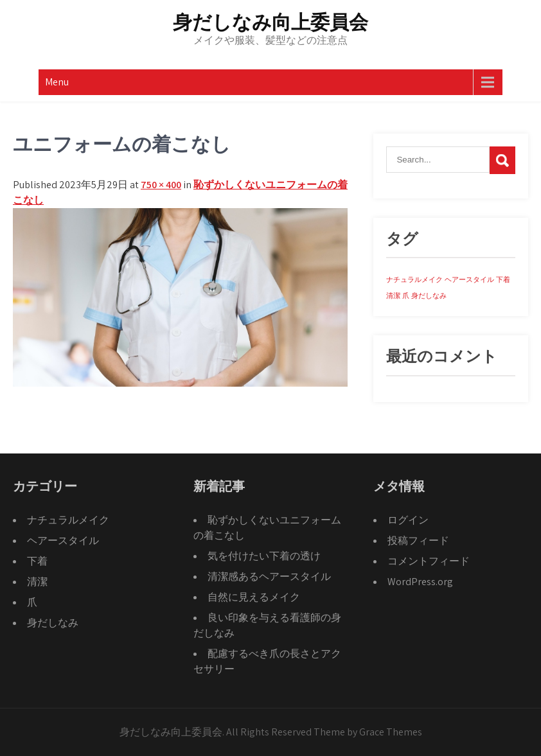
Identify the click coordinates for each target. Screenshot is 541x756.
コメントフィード (429, 561)
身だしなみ (53, 623)
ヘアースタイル (63, 541)
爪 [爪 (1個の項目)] (406, 295)
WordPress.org (420, 582)
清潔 (37, 582)
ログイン (408, 520)
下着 (37, 561)
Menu (57, 82)
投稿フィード (418, 541)
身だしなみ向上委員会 (270, 22)
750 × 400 (161, 185)
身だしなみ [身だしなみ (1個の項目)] (429, 295)
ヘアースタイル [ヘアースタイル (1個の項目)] (469, 279)
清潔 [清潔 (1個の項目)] (393, 295)
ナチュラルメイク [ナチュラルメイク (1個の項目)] (414, 279)
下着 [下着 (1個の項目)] (503, 279)
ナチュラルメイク (68, 520)
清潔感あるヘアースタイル (269, 576)
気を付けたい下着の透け (264, 556)
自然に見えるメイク (254, 597)
